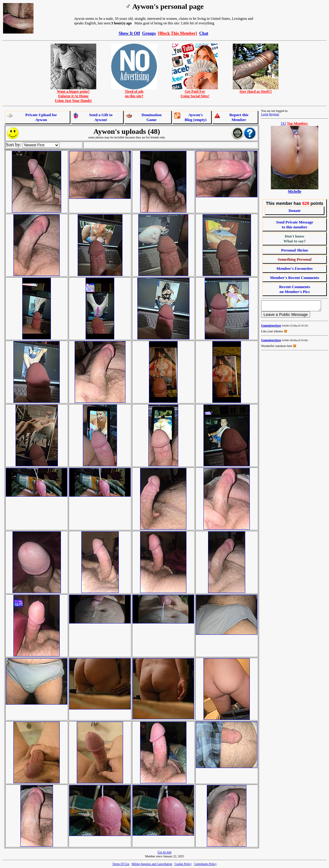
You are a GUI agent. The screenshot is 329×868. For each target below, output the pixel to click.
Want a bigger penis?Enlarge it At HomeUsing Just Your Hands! (73, 94)
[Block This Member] (178, 33)
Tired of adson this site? (134, 92)
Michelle (295, 191)
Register (274, 114)
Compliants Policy (205, 864)
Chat (204, 33)
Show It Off (129, 33)
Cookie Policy (183, 864)
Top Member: (298, 123)
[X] (283, 123)
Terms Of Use (121, 864)
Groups (149, 33)
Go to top (164, 852)
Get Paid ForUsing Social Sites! (195, 92)
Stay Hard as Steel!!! (256, 90)
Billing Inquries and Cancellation (152, 864)
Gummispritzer (271, 327)
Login (265, 114)
